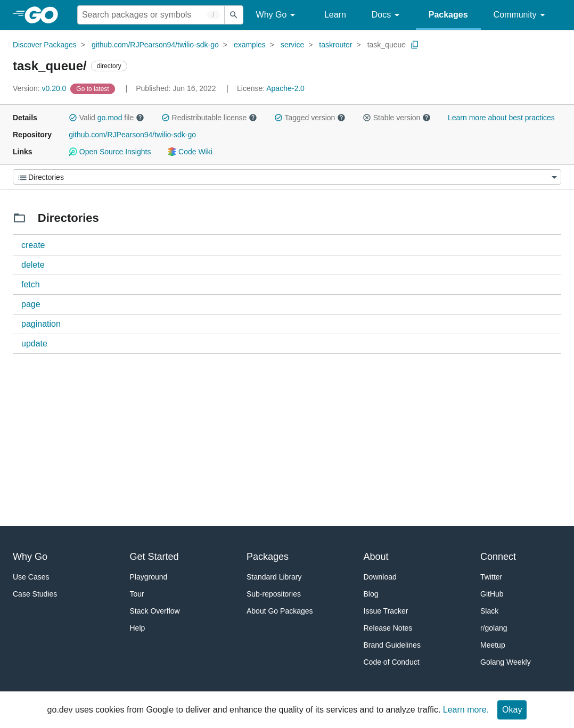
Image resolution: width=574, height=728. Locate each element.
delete (33, 265)
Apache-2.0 (285, 88)
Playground (149, 577)
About (376, 557)
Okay (512, 710)
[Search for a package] (151, 15)
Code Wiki (190, 152)
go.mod (110, 118)
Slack (489, 611)
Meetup (493, 645)
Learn (335, 15)
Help (138, 628)
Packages (448, 15)
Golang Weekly (506, 662)
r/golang (494, 628)
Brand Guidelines (392, 645)
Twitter (491, 577)
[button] (73, 118)
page (31, 304)
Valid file (106, 118)
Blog (371, 594)
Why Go (277, 15)
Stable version (397, 118)
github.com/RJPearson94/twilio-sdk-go (155, 45)
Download (380, 577)
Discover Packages (45, 45)
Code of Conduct (392, 662)
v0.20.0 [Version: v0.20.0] (40, 88)
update (34, 344)
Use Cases (31, 577)
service (292, 45)
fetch (31, 284)
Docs (387, 15)
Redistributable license (209, 118)
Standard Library (274, 577)
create (33, 245)
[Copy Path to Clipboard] (415, 45)
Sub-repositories (274, 594)
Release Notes (388, 628)
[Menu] (287, 177)
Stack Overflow (155, 611)
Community (521, 15)
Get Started (154, 557)
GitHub (492, 594)
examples (250, 45)
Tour (137, 594)
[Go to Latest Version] (93, 88)
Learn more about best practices (501, 118)
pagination (41, 324)
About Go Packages (280, 611)
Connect (498, 557)
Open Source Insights (110, 152)
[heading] (45, 15)
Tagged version (310, 118)
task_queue (387, 45)
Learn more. (466, 710)
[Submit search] (234, 15)
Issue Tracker (386, 611)
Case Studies (35, 594)
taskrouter (335, 45)
